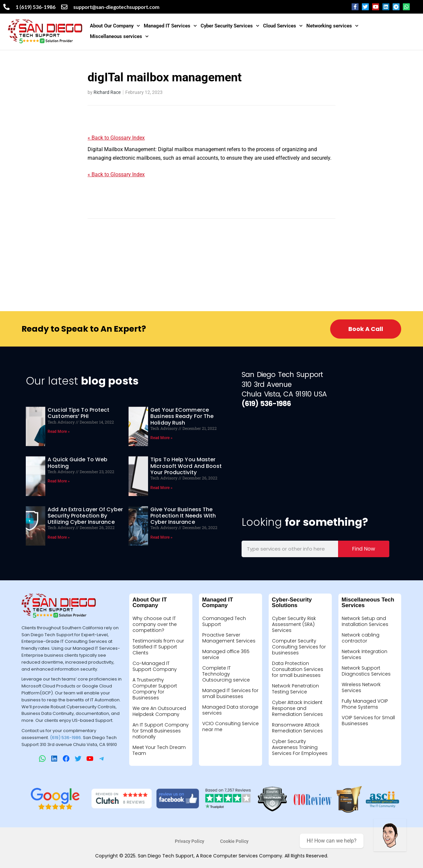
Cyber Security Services (230, 26)
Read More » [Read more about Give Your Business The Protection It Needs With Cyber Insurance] (161, 537)
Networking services (332, 26)
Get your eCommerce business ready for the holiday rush (182, 416)
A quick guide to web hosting (77, 463)
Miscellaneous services (119, 37)
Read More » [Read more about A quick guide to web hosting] (59, 481)
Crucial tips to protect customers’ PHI (78, 413)
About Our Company (115, 26)
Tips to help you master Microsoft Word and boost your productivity (186, 466)
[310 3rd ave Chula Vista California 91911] (315, 463)
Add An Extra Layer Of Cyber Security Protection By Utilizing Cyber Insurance (85, 516)
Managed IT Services (170, 26)
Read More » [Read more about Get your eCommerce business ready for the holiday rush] (161, 438)
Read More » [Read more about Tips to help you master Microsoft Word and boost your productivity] (161, 488)
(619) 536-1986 (65, 738)
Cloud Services (283, 26)
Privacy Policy (190, 841)
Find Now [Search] (364, 549)
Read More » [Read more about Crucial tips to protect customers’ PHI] (59, 432)
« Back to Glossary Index (116, 138)
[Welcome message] (390, 835)
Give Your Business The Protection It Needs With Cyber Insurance (183, 516)
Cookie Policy (234, 841)
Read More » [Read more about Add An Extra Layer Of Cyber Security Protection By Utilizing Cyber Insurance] (59, 537)
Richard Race (107, 92)
